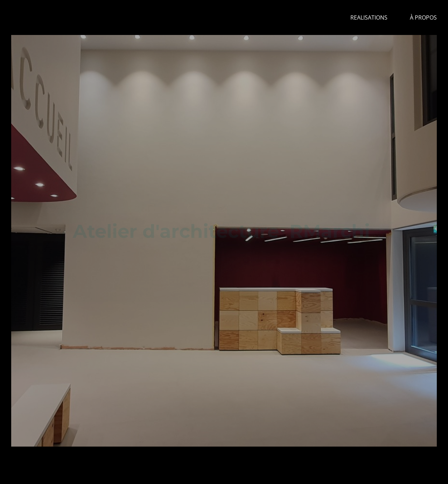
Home (320, 17)
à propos (423, 17)
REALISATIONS (369, 17)
